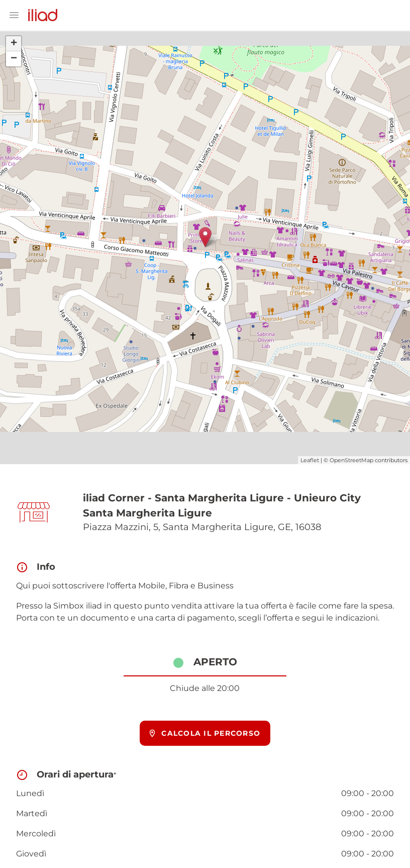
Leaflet (310, 460)
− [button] (14, 59)
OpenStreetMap (351, 460)
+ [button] (14, 44)
